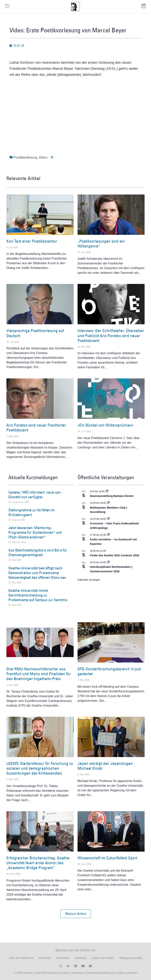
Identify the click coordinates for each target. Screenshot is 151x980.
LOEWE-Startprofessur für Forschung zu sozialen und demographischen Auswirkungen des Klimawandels (40, 768)
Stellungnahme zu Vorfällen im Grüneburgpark (31, 512)
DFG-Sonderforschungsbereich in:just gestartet (109, 671)
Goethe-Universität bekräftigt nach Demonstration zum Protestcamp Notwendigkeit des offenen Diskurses (37, 573)
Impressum (77, 973)
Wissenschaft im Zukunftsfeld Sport (107, 858)
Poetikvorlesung (25, 157)
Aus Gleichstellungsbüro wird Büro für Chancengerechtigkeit (38, 552)
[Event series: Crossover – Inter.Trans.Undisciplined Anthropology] (108, 519)
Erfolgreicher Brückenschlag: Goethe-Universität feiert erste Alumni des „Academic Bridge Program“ (38, 863)
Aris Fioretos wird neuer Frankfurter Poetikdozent (36, 428)
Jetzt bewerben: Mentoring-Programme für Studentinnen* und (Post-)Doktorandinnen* (35, 532)
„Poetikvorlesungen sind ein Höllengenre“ (101, 244)
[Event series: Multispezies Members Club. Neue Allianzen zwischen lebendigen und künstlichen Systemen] (108, 503)
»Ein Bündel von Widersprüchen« (106, 425)
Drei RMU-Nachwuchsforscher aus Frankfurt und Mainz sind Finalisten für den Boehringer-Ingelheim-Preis (39, 674)
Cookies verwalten (126, 973)
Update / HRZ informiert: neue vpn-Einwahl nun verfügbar (35, 495)
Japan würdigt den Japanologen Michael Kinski (105, 766)
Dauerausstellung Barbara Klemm (112, 496)
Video (43, 157)
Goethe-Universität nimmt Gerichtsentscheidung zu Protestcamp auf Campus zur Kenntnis (38, 595)
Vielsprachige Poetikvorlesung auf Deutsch (35, 333)
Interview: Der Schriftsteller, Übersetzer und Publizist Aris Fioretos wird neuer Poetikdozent (111, 335)
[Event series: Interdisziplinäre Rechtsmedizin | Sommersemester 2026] (108, 562)
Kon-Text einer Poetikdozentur (32, 241)
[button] (76, 914)
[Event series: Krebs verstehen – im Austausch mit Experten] (108, 535)
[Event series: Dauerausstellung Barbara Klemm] (107, 491)
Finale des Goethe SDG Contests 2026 (115, 555)
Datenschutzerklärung (100, 973)
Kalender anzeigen (89, 580)
